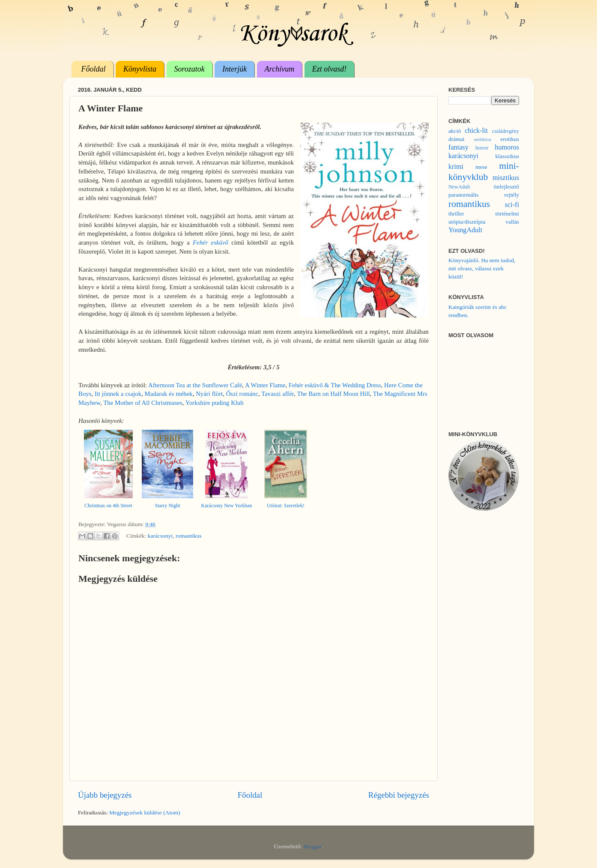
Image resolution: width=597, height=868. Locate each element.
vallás (513, 222)
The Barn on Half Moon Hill (333, 394)
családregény (506, 131)
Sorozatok (190, 69)
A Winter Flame (265, 385)
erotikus (510, 139)
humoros (507, 147)
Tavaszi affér (278, 394)
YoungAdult (465, 230)
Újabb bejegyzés (105, 795)
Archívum (279, 69)
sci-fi (512, 205)
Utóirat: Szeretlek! (286, 506)
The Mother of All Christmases (143, 403)
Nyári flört (209, 394)
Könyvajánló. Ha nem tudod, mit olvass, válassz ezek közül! (482, 268)
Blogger (313, 846)
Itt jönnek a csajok (118, 394)
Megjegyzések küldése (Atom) (145, 813)
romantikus (189, 536)
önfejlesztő (506, 187)
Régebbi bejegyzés (399, 795)
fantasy (458, 147)
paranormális (463, 195)
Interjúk (234, 69)
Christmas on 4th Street (108, 506)
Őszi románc (242, 394)
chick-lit (476, 131)
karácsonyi (160, 536)
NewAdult (459, 187)
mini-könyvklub (484, 171)
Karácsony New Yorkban (226, 506)
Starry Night (167, 506)
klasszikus (507, 156)
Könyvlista (140, 69)
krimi (456, 167)
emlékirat (482, 139)
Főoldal (94, 69)
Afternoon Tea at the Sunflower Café (195, 385)
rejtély (512, 195)
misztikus (506, 178)
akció (455, 131)
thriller (456, 214)
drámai (456, 139)
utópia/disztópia (467, 222)
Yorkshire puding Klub (215, 403)
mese (481, 167)
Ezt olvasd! (330, 69)
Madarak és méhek (169, 394)
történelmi (507, 214)
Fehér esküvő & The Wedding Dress (335, 385)
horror (482, 148)
